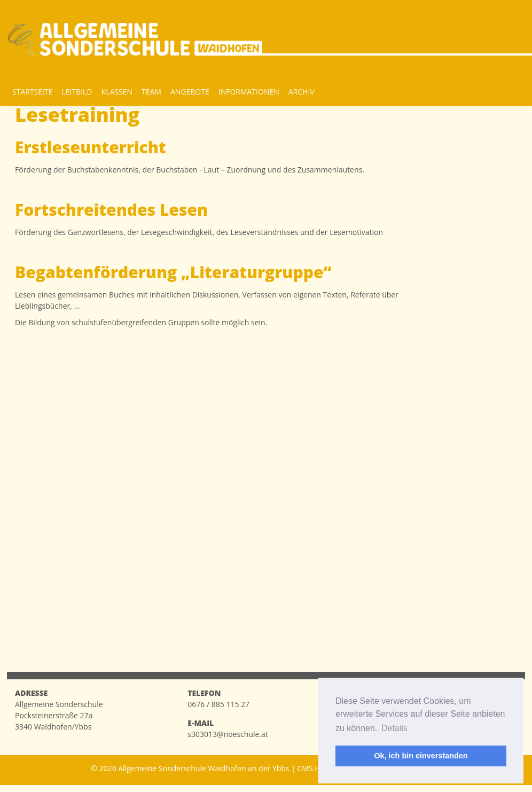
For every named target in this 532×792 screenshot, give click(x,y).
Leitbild (77, 92)
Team (151, 92)
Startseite (32, 92)
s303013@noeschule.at (228, 734)
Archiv (302, 92)
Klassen (117, 92)
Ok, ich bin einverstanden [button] (421, 756)
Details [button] (394, 728)
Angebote (190, 92)
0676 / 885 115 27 (218, 704)
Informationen (249, 92)
